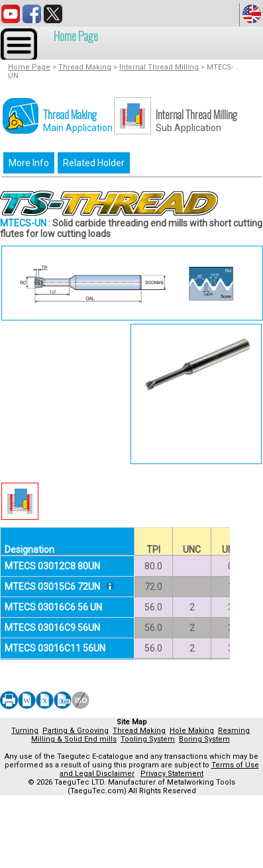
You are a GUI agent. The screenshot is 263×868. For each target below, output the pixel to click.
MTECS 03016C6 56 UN (53, 607)
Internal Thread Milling (159, 67)
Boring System (204, 739)
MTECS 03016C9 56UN (52, 628)
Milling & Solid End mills (74, 739)
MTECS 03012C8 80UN (52, 566)
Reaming (234, 731)
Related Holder (94, 163)
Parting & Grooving (76, 731)
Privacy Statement (172, 774)
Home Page (76, 36)
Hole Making (192, 731)
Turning (25, 731)
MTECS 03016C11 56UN (55, 648)
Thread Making (85, 67)
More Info (29, 163)
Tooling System (148, 739)
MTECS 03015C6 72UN (52, 587)
